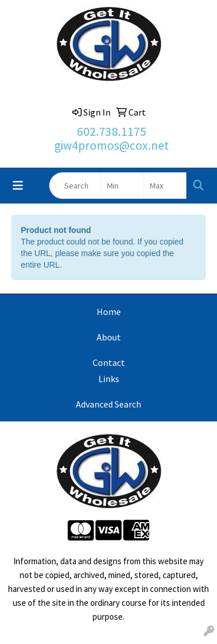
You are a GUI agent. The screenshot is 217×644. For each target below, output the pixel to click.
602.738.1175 (112, 132)
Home (109, 312)
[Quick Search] (75, 186)
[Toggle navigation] (18, 186)
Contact (109, 362)
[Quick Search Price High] (165, 186)
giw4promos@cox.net (112, 145)
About (109, 337)
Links (109, 379)
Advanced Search (108, 404)
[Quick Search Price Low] (122, 186)
